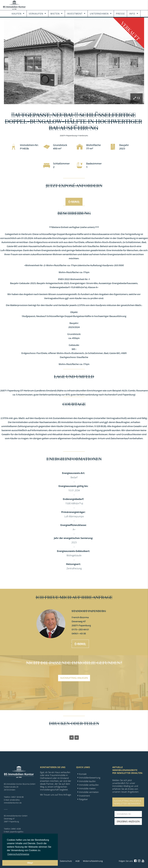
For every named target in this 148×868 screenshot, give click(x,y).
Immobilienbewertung (90, 778)
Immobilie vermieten (89, 792)
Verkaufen (36, 14)
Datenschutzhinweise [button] (18, 854)
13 (137, 98)
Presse (120, 14)
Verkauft (130, 31)
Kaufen (17, 14)
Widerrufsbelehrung (93, 861)
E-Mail (74, 202)
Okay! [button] (30, 863)
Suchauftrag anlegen (74, 678)
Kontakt (83, 774)
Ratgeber (83, 799)
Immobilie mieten (87, 788)
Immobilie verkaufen (89, 785)
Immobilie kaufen (87, 781)
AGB (77, 861)
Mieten (55, 14)
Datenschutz (66, 861)
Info (132, 14)
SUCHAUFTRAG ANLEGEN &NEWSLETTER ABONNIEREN (128, 802)
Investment (75, 14)
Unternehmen (99, 14)
